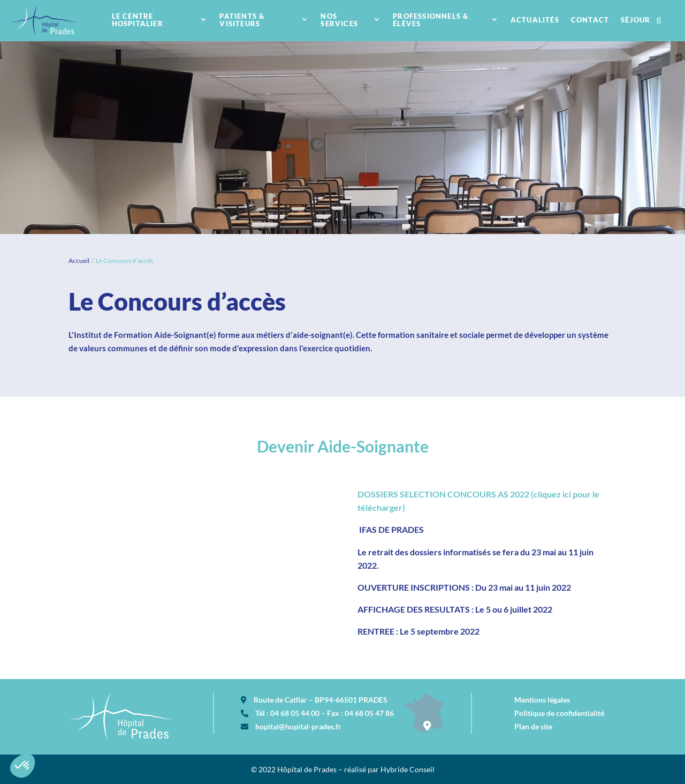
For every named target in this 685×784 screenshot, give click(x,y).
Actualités (535, 20)
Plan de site (533, 726)
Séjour (635, 20)
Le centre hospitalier (138, 20)
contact (590, 20)
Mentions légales (542, 700)
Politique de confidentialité (559, 713)
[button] (22, 766)
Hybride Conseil (408, 769)
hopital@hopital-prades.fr (298, 726)
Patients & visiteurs (242, 20)
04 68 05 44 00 (295, 713)
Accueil (79, 261)
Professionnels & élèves (431, 20)
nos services (339, 20)
